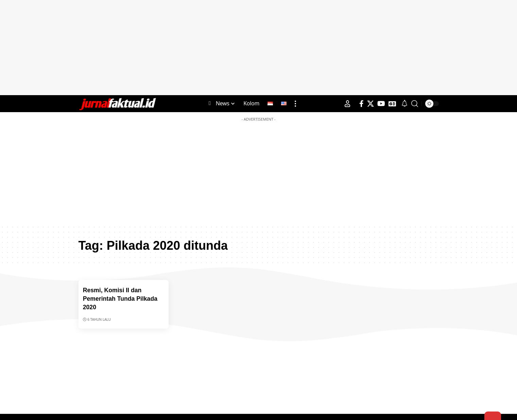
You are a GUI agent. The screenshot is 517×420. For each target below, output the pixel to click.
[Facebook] (361, 104)
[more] (295, 104)
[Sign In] (347, 104)
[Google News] (392, 104)
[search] (415, 104)
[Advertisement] (259, 48)
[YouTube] (381, 104)
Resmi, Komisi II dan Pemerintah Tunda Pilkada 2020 (123, 298)
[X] (370, 104)
